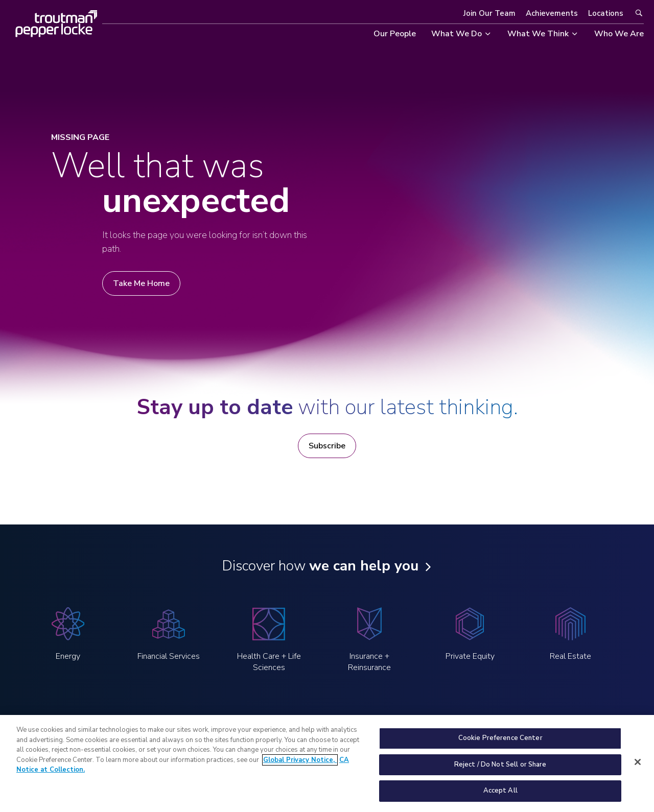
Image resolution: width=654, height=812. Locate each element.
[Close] (638, 769)
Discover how (320, 566)
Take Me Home (141, 283)
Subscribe (327, 446)
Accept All (500, 797)
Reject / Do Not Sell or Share (500, 771)
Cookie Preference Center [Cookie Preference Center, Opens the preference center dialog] (500, 745)
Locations (606, 13)
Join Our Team (489, 13)
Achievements (552, 13)
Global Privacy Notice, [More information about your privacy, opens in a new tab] (300, 767)
